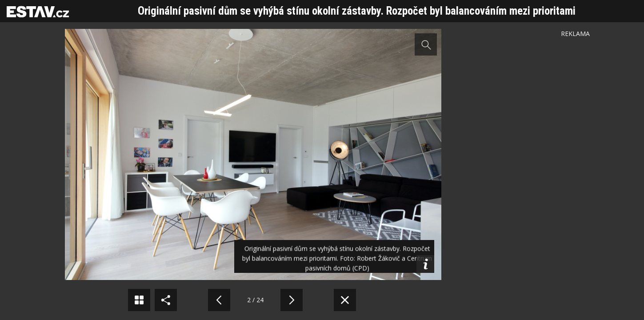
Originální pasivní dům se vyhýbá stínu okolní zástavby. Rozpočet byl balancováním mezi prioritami (357, 11)
